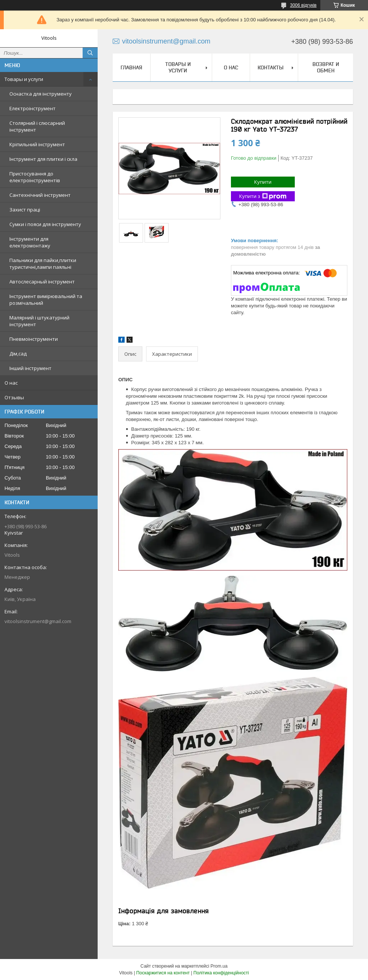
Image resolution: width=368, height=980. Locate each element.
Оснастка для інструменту (41, 94)
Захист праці (25, 210)
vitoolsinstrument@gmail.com (38, 621)
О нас (11, 383)
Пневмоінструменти (34, 339)
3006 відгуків (303, 5)
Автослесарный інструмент (42, 282)
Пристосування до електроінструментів (35, 177)
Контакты (271, 67)
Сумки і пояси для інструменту (45, 224)
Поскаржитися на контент (163, 973)
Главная (131, 67)
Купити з (263, 196)
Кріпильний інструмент (37, 144)
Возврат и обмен (326, 67)
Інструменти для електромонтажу (30, 242)
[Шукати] (90, 53)
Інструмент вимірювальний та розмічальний (46, 300)
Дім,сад (18, 354)
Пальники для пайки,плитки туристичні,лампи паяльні (43, 264)
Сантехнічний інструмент (40, 195)
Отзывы (14, 397)
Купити (263, 182)
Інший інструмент (30, 368)
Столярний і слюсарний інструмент (37, 126)
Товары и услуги (24, 79)
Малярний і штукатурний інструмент (39, 321)
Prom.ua (219, 966)
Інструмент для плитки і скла (43, 159)
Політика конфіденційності (221, 973)
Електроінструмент (32, 108)
